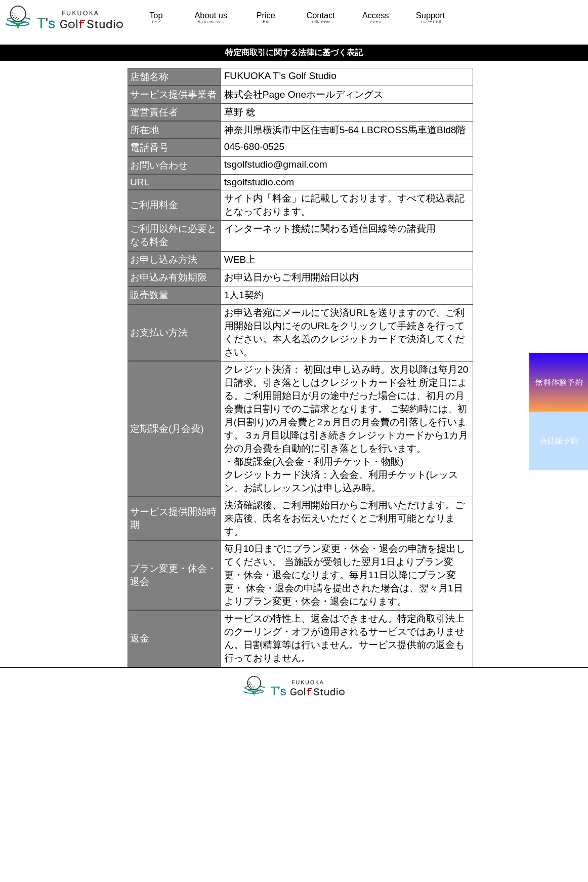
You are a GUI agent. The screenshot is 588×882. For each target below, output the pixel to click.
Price (266, 17)
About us (211, 17)
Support (430, 17)
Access (375, 17)
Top (156, 17)
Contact (320, 17)
